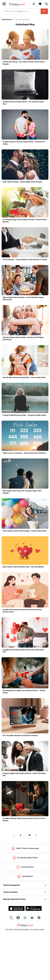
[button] (36, 835)
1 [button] (14, 835)
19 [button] (30, 835)
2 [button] (21, 835)
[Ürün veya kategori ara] (21, 11)
